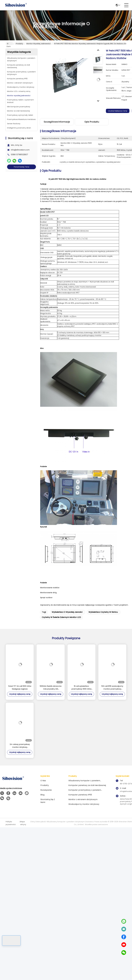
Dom (9, 44)
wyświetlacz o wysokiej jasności (67, 612)
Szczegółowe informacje (57, 122)
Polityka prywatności (11, 823)
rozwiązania (46, 790)
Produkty (19, 44)
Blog (42, 795)
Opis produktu (92, 122)
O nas (43, 781)
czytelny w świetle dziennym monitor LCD (61, 617)
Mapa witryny (23, 823)
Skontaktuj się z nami (48, 801)
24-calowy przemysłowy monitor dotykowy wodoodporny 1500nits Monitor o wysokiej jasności (20, 746)
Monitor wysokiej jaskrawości (39, 44)
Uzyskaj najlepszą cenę (118, 111)
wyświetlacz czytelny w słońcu (103, 612)
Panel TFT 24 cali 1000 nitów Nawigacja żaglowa (20, 688)
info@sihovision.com (20, 150)
